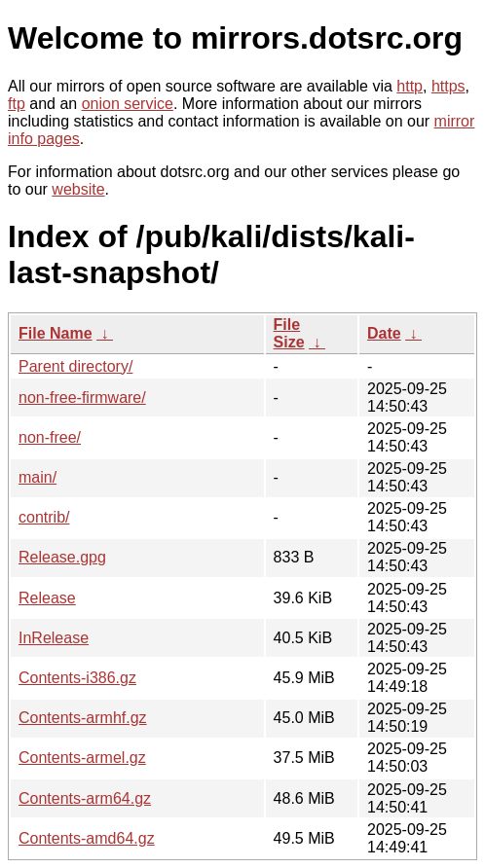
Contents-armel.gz (82, 758)
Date (384, 333)
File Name (56, 333)
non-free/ (50, 437)
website (78, 189)
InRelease (54, 638)
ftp (17, 104)
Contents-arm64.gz (85, 798)
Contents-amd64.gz (87, 838)
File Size (289, 333)
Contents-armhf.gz (83, 718)
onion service (128, 104)
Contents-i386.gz (77, 678)
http (410, 86)
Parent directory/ (75, 366)
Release (47, 598)
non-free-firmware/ (82, 398)
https (448, 86)
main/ (37, 477)
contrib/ (44, 517)
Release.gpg (62, 557)
